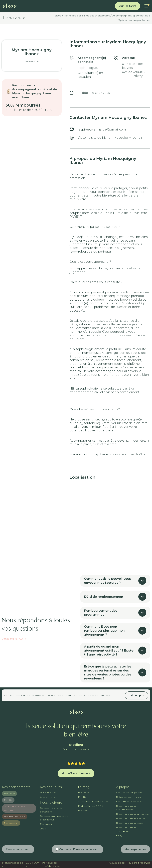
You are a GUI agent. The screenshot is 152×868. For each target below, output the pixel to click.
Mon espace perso (18, 849)
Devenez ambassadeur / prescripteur (54, 818)
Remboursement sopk (130, 823)
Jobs (43, 829)
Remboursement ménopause (126, 829)
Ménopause (11, 823)
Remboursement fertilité (130, 818)
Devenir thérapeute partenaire (51, 810)
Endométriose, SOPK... (91, 806)
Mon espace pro (135, 849)
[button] (146, 6)
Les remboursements (129, 801)
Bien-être (9, 794)
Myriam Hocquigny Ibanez (134, 20)
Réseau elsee (48, 793)
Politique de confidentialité (51, 865)
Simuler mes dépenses (129, 793)
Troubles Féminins (15, 816)
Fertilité (8, 800)
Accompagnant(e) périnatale (130, 16)
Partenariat (46, 824)
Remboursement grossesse (133, 814)
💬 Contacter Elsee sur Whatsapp (77, 849)
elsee (58, 16)
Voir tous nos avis (76, 749)
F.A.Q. (119, 835)
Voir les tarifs (128, 6)
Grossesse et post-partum (93, 801)
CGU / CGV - (32, 865)
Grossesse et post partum (14, 808)
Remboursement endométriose (126, 808)
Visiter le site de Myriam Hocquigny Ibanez (110, 138)
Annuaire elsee (49, 797)
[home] (9, 6)
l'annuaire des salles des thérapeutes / (88, 16)
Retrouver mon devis (128, 797)
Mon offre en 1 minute (76, 773)
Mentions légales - (12, 865)
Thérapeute (14, 18)
